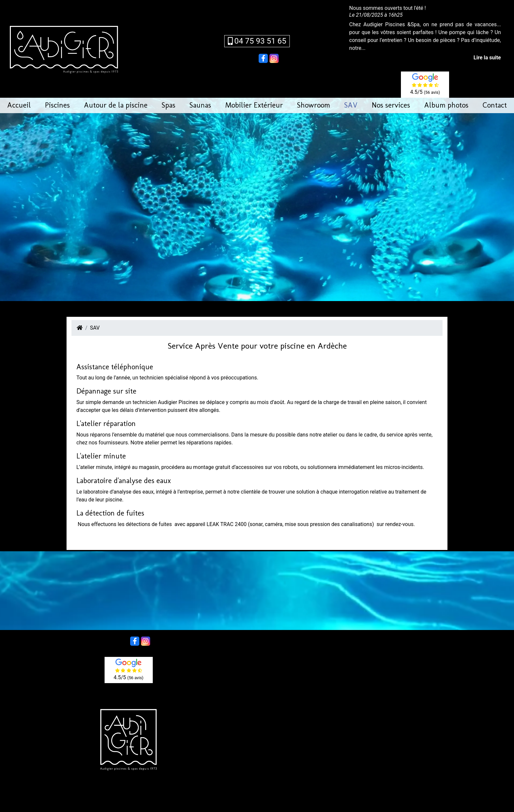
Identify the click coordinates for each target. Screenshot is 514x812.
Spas (168, 105)
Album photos (446, 105)
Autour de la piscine (116, 105)
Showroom (314, 105)
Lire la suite (487, 58)
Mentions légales (298, 800)
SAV (351, 105)
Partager (247, 58)
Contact (495, 105)
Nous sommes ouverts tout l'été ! (387, 8)
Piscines (57, 105)
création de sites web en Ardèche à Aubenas (264, 808)
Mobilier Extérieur (254, 105)
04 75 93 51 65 (257, 41)
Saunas (200, 105)
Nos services (391, 105)
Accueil (19, 105)
